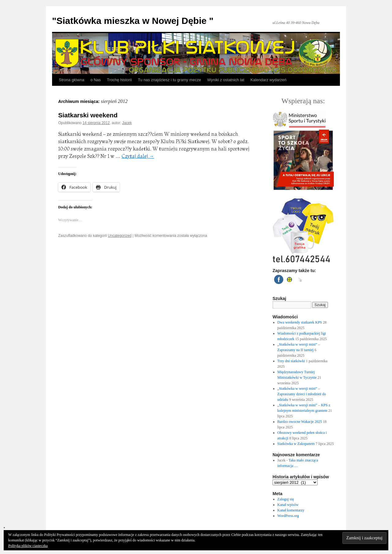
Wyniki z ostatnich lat (226, 80)
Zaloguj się (286, 499)
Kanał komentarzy (291, 510)
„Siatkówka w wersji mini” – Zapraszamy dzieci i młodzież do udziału (302, 394)
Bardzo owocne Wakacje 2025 (300, 422)
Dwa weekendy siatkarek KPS (300, 322)
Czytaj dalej (138, 156)
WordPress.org (288, 516)
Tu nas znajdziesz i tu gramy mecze (169, 80)
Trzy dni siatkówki (291, 361)
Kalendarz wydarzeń (269, 80)
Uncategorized (120, 236)
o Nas (96, 80)
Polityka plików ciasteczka (28, 546)
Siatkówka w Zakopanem (296, 444)
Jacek (127, 123)
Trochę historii (119, 80)
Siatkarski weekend (88, 115)
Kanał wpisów (288, 505)
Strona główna (72, 80)
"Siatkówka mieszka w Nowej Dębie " (133, 21)
